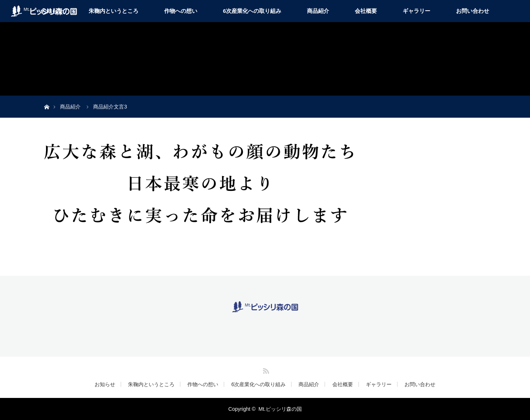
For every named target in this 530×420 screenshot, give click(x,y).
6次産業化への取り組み (252, 11)
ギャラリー (416, 11)
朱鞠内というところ (114, 11)
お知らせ (105, 384)
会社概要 (366, 11)
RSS (265, 370)
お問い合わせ (473, 11)
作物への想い (181, 11)
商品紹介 (318, 11)
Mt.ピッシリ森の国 (280, 409)
